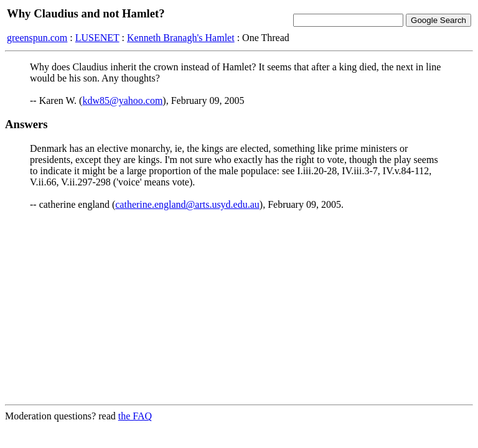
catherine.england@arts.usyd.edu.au (187, 204)
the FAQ (135, 416)
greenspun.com (37, 38)
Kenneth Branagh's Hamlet (181, 38)
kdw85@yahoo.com (122, 100)
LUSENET (97, 38)
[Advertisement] (239, 307)
